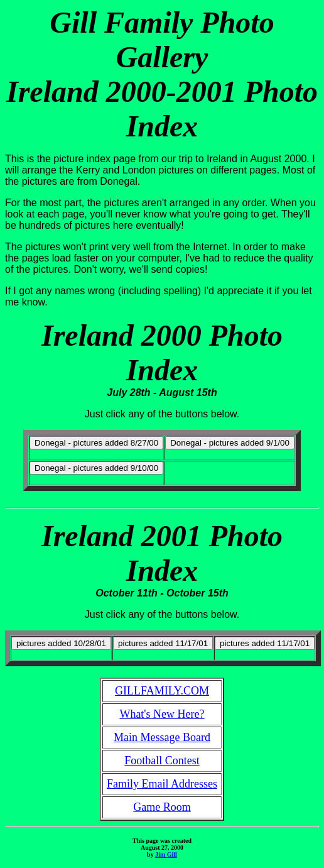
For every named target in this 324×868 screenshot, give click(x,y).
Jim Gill (166, 854)
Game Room (162, 807)
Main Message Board (162, 737)
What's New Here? (162, 714)
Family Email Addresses (162, 784)
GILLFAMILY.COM (162, 691)
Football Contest (162, 761)
